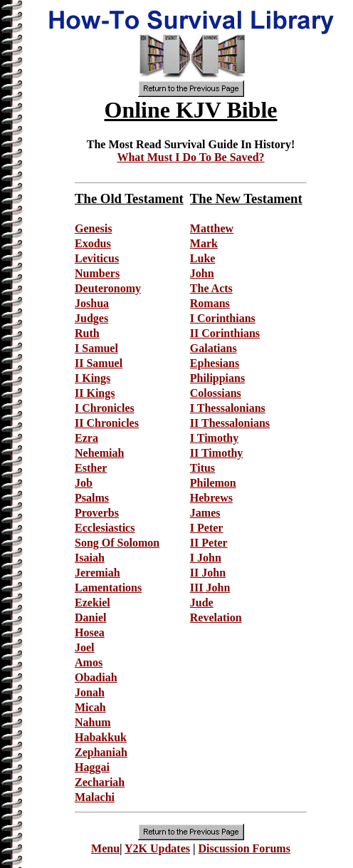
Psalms (92, 498)
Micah (90, 707)
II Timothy (217, 453)
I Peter (207, 528)
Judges (91, 318)
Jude (202, 603)
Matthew (212, 228)
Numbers (97, 273)
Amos (89, 662)
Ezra (86, 438)
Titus (202, 468)
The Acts (211, 288)
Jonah (90, 692)
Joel (85, 647)
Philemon (213, 483)
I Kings (93, 378)
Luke (203, 258)
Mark (204, 243)
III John (210, 588)
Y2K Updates (157, 848)
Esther (91, 468)
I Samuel (96, 348)
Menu (105, 848)
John (202, 273)
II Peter (209, 543)
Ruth (87, 333)
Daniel (90, 618)
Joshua (92, 303)
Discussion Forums (244, 848)
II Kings (95, 393)
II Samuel (99, 363)
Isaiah (90, 558)
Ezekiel (93, 603)
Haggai (92, 767)
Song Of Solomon (117, 543)
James (205, 513)
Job (84, 483)
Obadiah (96, 677)
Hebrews (211, 498)
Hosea (90, 632)
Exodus (93, 243)
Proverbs (97, 513)
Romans (210, 303)
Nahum (93, 722)
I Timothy (214, 438)
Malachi (95, 797)
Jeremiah (98, 573)
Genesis (93, 228)
